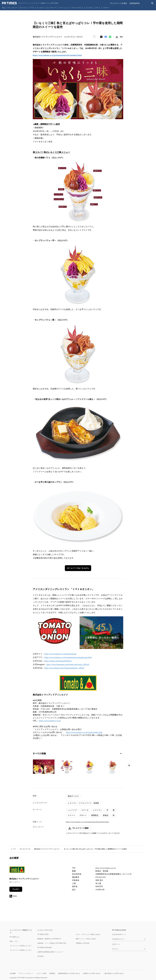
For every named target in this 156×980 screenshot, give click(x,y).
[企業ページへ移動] (17, 870)
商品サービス (73, 796)
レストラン (98, 810)
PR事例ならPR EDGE (83, 943)
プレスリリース (25, 849)
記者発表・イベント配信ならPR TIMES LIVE (52, 943)
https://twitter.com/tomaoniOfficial (58, 661)
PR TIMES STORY (43, 934)
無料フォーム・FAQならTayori (86, 939)
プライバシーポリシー (26, 973)
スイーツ (71, 815)
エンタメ (40, 8)
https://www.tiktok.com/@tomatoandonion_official (64, 668)
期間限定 (95, 815)
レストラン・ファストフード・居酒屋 (83, 803)
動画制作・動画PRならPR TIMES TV (49, 939)
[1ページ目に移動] (121, 754)
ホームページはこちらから (78, 568)
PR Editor (41, 956)
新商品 (106, 815)
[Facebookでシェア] (106, 37)
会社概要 (13, 973)
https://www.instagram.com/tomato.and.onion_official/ (68, 664)
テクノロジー (12, 8)
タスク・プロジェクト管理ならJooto (88, 934)
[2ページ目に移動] (122, 754)
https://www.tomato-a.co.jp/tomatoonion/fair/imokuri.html (87, 822)
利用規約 (52, 973)
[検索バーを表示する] (152, 3)
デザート (83, 815)
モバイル (23, 8)
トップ (13, 849)
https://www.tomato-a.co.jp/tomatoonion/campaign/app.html (68, 657)
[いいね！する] (94, 37)
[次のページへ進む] (129, 765)
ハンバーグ (72, 810)
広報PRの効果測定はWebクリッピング (50, 952)
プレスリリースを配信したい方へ (21, 950)
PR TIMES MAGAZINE (45, 947)
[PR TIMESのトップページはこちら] (30, 3)
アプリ (32, 8)
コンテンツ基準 (41, 973)
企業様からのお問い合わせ (92, 973)
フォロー (16, 889)
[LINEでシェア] (110, 37)
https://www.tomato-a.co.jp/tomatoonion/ (61, 654)
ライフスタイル (77, 8)
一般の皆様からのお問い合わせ (114, 973)
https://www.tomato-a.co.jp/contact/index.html (84, 732)
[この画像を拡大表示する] (44, 767)
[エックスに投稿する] (101, 37)
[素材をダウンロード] (117, 37)
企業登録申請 (134, 3)
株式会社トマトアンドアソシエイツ (47, 849)
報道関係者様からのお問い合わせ (69, 973)
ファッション (64, 8)
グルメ (98, 8)
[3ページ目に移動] (123, 754)
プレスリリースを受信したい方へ (21, 946)
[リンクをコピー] (121, 37)
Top (3, 8)
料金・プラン (14, 941)
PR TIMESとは (14, 937)
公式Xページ (116, 944)
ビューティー (51, 8)
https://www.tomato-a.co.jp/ (50, 721)
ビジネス (89, 8)
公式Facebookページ (119, 934)
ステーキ (85, 810)
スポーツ (106, 8)
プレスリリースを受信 (118, 3)
